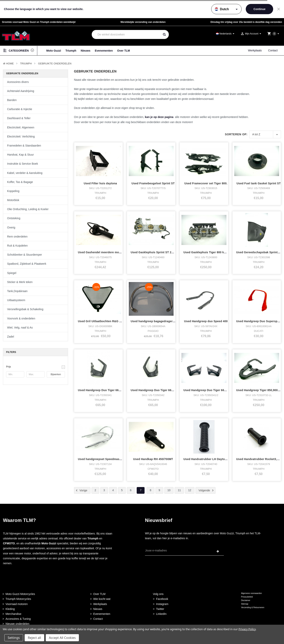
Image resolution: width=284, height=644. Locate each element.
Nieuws (85, 51)
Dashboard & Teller (19, 118)
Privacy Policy (247, 629)
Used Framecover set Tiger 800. (206, 183)
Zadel (11, 337)
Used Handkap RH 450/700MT (153, 459)
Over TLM (124, 51)
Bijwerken (56, 374)
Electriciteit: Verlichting (21, 136)
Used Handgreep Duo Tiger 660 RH (154, 390)
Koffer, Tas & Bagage (20, 182)
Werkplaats (255, 50)
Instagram (162, 604)
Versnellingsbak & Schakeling (25, 309)
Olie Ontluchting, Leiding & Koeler (28, 209)
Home (10, 64)
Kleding (10, 609)
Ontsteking (14, 218)
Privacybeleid (247, 597)
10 (169, 490)
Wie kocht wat (102, 599)
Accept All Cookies (62, 638)
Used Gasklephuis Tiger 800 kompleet (209, 252)
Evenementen (104, 51)
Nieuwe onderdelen (17, 624)
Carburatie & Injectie (20, 109)
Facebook (162, 599)
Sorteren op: (236, 134)
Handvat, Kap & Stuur (20, 155)
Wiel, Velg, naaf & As (20, 328)
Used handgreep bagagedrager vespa (156, 321)
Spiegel (12, 273)
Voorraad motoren (17, 604)
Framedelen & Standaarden (24, 146)
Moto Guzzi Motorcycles (20, 594)
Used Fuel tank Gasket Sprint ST (259, 183)
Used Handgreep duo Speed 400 (206, 321)
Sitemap (245, 604)
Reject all (34, 638)
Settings (14, 638)
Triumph (71, 51)
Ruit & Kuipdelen (17, 246)
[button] (35, 367)
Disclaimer (246, 600)
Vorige (81, 490)
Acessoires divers (18, 82)
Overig (11, 227)
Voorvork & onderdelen (21, 318)
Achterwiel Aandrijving (21, 91)
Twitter (160, 609)
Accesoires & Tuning (18, 619)
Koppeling (13, 191)
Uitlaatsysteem (16, 300)
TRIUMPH (26, 64)
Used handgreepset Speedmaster (100, 459)
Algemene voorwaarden (251, 593)
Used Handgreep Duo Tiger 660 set (207, 390)
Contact (273, 50)
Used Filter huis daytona (100, 183)
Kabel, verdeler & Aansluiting (25, 173)
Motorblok (13, 200)
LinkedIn (161, 614)
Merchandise (13, 614)
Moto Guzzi (54, 51)
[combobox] (126, 34)
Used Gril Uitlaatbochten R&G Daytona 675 (107, 321)
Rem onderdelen (17, 237)
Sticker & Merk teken (20, 282)
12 (190, 490)
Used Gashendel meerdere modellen (103, 252)
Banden (12, 100)
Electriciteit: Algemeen (21, 127)
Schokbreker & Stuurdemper (25, 255)
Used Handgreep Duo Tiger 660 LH (101, 390)
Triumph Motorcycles (18, 599)
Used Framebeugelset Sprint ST (153, 183)
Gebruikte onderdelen (55, 64)
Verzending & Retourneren (253, 607)
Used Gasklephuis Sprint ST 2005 (153, 252)
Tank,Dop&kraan (17, 291)
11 (179, 490)
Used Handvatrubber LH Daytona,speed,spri (213, 459)
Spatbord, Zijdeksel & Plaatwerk (27, 264)
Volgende (207, 490)
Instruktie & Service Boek (22, 164)
